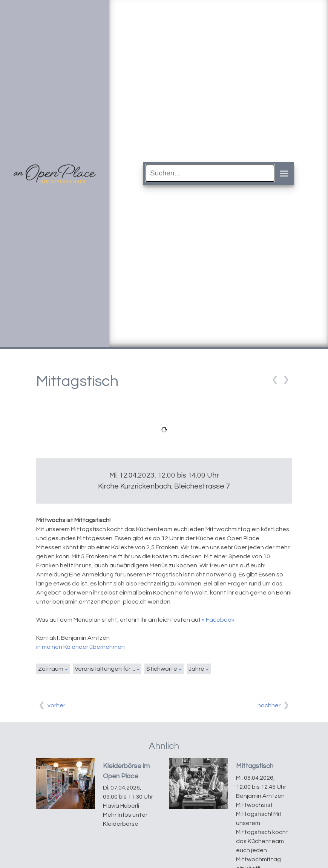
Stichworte (162, 669)
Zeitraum (51, 669)
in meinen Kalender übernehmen (80, 647)
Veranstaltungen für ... (105, 669)
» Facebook (218, 620)
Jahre (196, 669)
